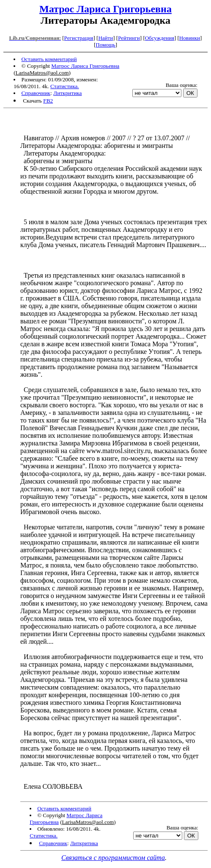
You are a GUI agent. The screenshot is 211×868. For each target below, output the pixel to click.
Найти (105, 38)
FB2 (48, 101)
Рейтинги (129, 38)
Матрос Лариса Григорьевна (105, 9)
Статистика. (65, 86)
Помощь (105, 45)
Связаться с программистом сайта (113, 858)
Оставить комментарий (49, 59)
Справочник (36, 93)
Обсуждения (160, 38)
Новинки (190, 38)
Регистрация (79, 38)
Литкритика (67, 93)
